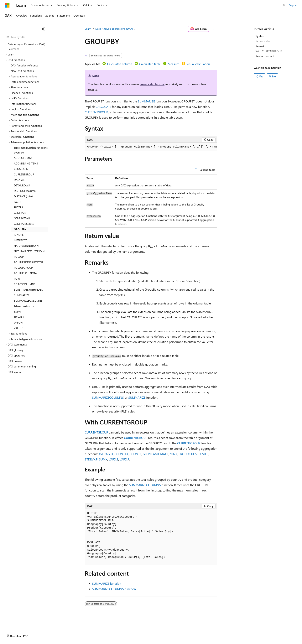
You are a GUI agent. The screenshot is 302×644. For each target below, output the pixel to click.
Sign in (293, 5)
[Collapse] (43, 29)
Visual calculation (198, 64)
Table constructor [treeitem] (24, 306)
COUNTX (135, 454)
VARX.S (113, 459)
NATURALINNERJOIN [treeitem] (26, 246)
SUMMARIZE (146, 101)
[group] (151, 147)
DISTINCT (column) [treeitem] (25, 191)
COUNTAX (121, 454)
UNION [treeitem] (18, 322)
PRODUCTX (186, 454)
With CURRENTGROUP (269, 51)
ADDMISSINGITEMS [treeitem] (26, 163)
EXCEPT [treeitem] (18, 202)
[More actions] (214, 29)
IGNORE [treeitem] (19, 235)
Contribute (69, 632)
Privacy (84, 632)
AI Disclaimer (12, 632)
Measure (174, 64)
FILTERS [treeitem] (18, 207)
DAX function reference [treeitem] (25, 65)
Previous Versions (35, 632)
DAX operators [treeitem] (16, 355)
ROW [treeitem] (17, 279)
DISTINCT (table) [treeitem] (24, 196)
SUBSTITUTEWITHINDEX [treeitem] (28, 290)
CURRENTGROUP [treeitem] (24, 174)
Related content (265, 56)
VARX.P (124, 459)
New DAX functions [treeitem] (22, 71)
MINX (173, 454)
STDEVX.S (202, 454)
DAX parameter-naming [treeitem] (22, 366)
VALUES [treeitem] (19, 328)
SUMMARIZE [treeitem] (22, 295)
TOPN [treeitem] (17, 312)
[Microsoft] (7, 5)
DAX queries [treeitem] (15, 361)
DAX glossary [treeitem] (16, 350)
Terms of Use (141, 632)
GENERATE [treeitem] (20, 213)
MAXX (164, 454)
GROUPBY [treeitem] (20, 229)
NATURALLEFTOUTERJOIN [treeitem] (29, 251)
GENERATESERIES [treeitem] (24, 224)
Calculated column (120, 64)
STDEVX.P (91, 459)
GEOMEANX (151, 454)
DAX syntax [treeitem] (14, 372)
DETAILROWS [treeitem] (22, 185)
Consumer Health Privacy (111, 632)
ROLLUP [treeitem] (19, 257)
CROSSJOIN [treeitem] (21, 169)
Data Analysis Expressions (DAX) (114, 29)
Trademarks (160, 632)
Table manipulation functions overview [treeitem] (31, 150)
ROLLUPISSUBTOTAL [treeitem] (26, 273)
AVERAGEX (106, 454)
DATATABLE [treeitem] (21, 180)
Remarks (261, 46)
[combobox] (26, 37)
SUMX (103, 459)
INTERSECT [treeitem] (20, 240)
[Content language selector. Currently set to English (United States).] (22, 623)
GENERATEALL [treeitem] (22, 218)
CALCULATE (103, 107)
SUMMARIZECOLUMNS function (114, 589)
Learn (88, 29)
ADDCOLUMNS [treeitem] (23, 158)
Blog (52, 632)
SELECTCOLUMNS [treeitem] (25, 284)
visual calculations (152, 84)
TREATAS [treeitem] (19, 317)
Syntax (260, 36)
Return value (263, 41)
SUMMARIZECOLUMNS (108, 397)
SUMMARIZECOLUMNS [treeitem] (28, 301)
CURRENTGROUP (96, 112)
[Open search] (284, 5)
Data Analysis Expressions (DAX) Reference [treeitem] (26, 47)
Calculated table (150, 64)
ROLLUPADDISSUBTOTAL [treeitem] (29, 262)
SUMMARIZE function (107, 583)
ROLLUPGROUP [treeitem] (23, 268)
